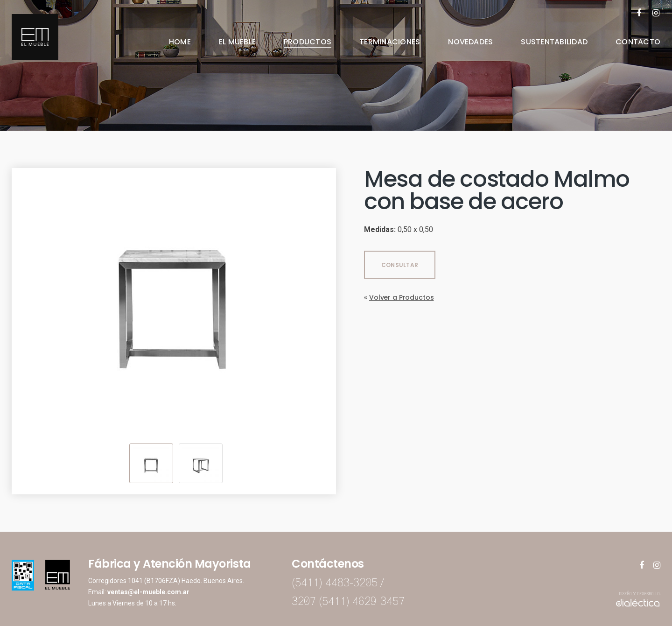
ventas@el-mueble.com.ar (148, 592)
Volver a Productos (401, 297)
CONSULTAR (400, 265)
